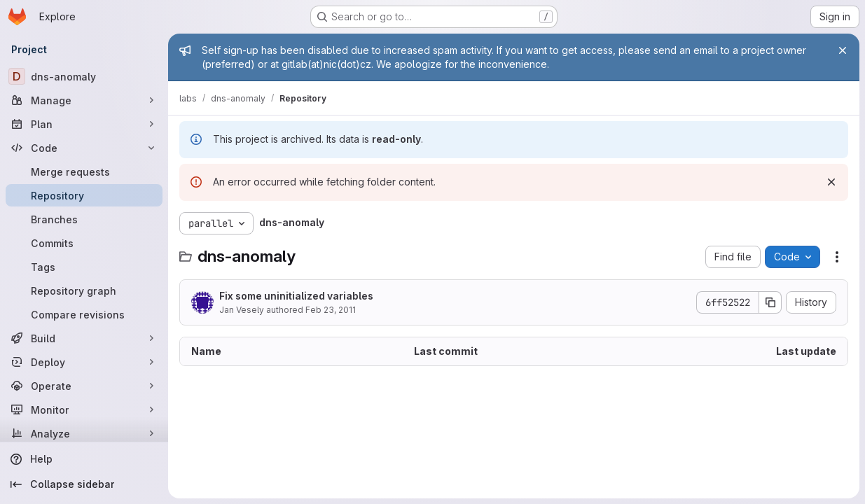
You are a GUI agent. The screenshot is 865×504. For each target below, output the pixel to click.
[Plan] (84, 124)
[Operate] (84, 386)
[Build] (84, 338)
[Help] (84, 459)
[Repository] (84, 195)
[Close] (843, 50)
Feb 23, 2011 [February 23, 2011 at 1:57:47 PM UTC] (331, 310)
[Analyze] (84, 433)
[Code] (84, 148)
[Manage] (84, 100)
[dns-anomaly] (84, 76)
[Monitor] (84, 409)
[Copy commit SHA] (770, 302)
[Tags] (84, 267)
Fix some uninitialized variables (296, 296)
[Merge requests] (84, 171)
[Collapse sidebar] (84, 484)
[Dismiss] (831, 182)
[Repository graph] (84, 290)
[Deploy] (84, 362)
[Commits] (84, 243)
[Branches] (84, 219)
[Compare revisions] (84, 314)
